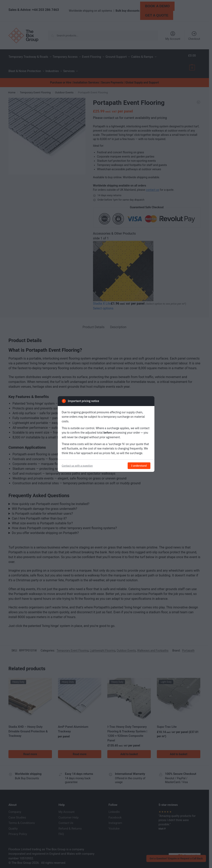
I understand (139, 466)
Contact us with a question (77, 466)
